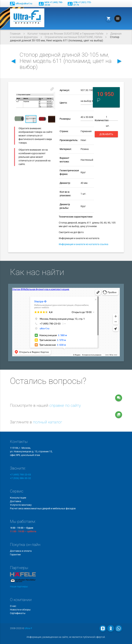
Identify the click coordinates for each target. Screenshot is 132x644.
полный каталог (48, 422)
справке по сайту (65, 406)
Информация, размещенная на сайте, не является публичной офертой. (66, 637)
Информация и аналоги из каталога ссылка (84, 244)
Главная (15, 34)
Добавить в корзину (106, 135)
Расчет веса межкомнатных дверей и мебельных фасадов (43, 508)
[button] (52, 89)
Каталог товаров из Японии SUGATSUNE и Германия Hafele (65, 34)
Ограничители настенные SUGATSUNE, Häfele (73, 37)
